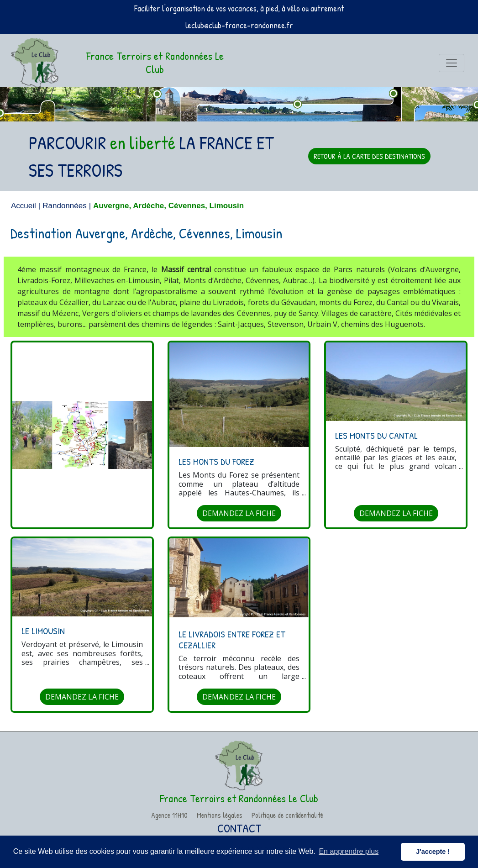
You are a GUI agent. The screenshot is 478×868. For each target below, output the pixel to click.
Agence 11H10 (169, 815)
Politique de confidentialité (287, 815)
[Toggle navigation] (452, 63)
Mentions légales (220, 815)
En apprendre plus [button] (349, 851)
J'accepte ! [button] (433, 852)
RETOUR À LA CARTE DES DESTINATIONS (369, 156)
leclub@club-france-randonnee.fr (239, 25)
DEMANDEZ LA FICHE (239, 513)
